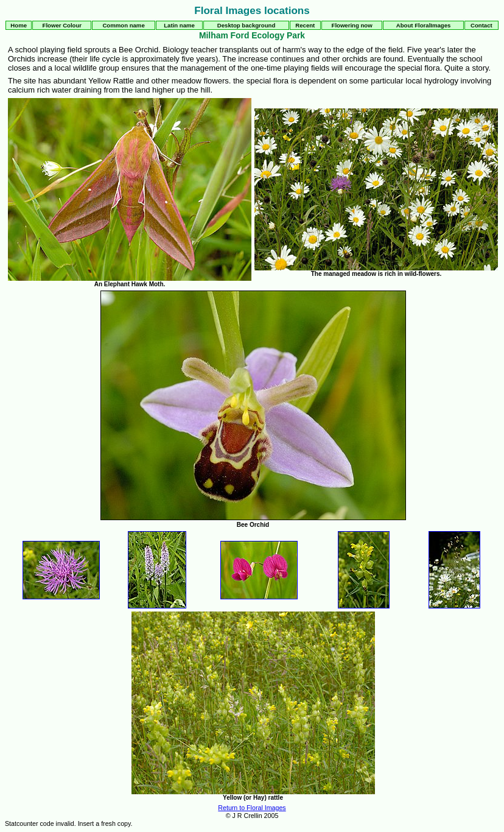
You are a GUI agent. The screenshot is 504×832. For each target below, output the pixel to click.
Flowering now (352, 25)
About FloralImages (424, 25)
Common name (123, 25)
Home (19, 25)
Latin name (179, 25)
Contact (481, 25)
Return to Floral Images (252, 808)
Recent (305, 25)
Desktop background (246, 25)
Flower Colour (62, 25)
